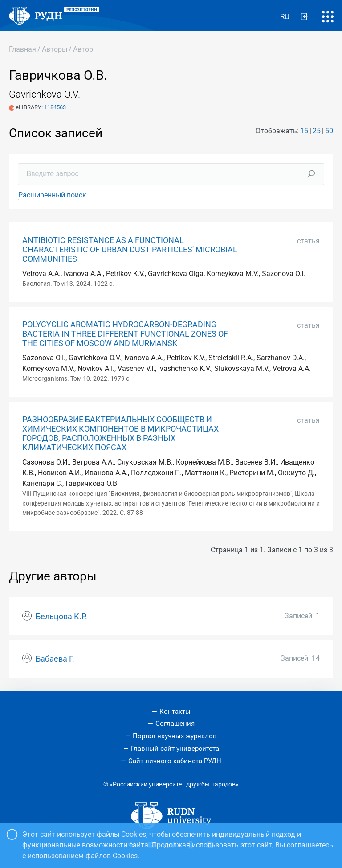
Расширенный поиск (52, 195)
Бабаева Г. (55, 659)
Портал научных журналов (175, 736)
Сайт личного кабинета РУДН (175, 761)
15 (304, 131)
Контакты (175, 712)
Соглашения (175, 724)
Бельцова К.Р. (61, 617)
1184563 (55, 107)
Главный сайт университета (175, 749)
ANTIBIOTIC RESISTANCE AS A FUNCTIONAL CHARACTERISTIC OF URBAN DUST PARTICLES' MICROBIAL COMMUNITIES (130, 250)
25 (317, 131)
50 (329, 131)
